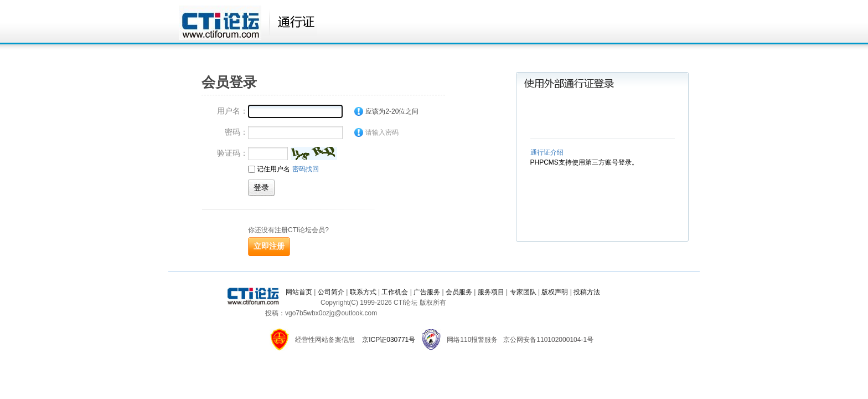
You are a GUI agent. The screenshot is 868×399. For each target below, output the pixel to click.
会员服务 (459, 292)
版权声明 (555, 292)
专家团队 (523, 292)
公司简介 (331, 292)
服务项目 (491, 292)
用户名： (232, 111)
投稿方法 (587, 292)
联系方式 (363, 292)
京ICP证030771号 (389, 340)
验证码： (232, 153)
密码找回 (306, 169)
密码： (236, 132)
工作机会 (395, 292)
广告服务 (427, 292)
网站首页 (299, 292)
